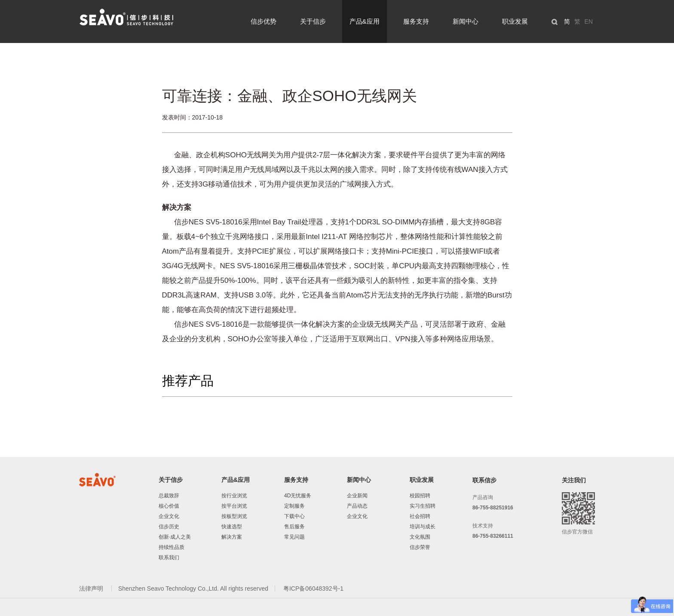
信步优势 (263, 21)
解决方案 (232, 537)
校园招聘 (420, 496)
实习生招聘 (423, 506)
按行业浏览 (234, 496)
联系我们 (169, 558)
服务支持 (416, 21)
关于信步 (313, 21)
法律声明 (92, 588)
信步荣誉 (420, 547)
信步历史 (169, 527)
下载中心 (294, 516)
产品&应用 (365, 21)
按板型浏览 (234, 516)
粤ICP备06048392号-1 (313, 588)
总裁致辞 (169, 496)
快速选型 (232, 527)
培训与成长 (423, 527)
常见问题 (294, 537)
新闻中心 (466, 21)
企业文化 (169, 516)
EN (589, 21)
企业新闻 (357, 496)
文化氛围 (420, 537)
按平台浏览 (234, 506)
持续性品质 (172, 547)
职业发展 (515, 21)
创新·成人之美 (175, 537)
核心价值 (169, 506)
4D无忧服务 (298, 496)
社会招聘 (420, 516)
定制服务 (294, 506)
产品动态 (357, 506)
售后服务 (294, 527)
